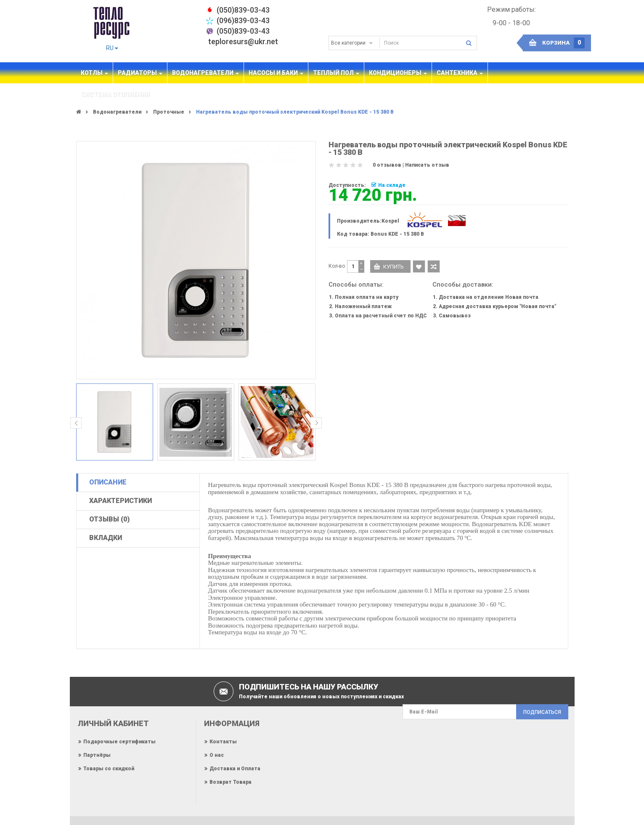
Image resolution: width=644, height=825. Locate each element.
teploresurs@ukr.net (243, 41)
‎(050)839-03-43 (243, 10)
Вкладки (106, 538)
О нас (217, 755)
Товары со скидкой (109, 769)
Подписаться (542, 712)
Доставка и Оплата (235, 769)
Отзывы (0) (109, 519)
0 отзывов (387, 165)
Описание (108, 482)
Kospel (390, 221)
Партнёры (97, 755)
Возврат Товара (231, 782)
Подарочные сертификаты (119, 742)
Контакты (223, 742)
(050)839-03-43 (243, 31)
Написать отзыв (427, 165)
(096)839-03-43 (243, 20)
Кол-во (337, 266)
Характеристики (121, 501)
